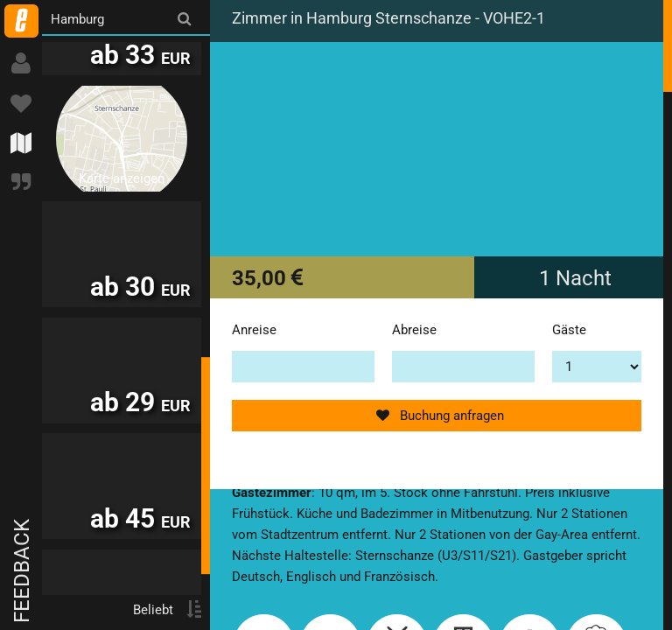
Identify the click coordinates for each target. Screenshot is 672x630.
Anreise (254, 330)
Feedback (22, 571)
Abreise (414, 330)
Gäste (569, 330)
